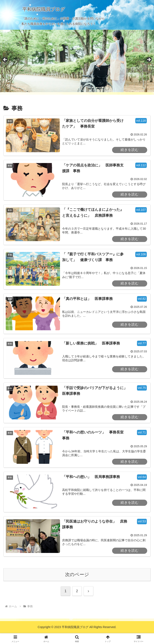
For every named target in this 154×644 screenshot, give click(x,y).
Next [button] (149, 60)
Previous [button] (5, 60)
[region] (77, 61)
